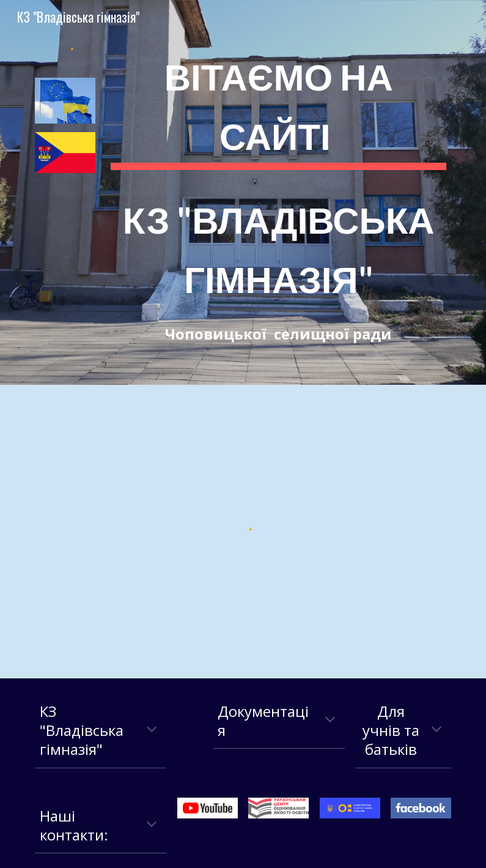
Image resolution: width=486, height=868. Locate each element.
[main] (278, 192)
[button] (152, 730)
